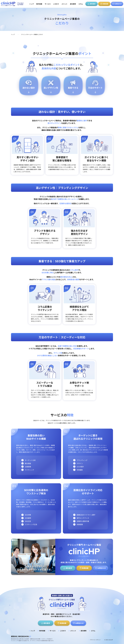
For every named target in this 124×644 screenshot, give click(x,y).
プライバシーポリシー (95, 640)
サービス (48, 4)
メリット (64, 4)
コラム (81, 4)
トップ (32, 4)
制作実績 (39, 4)
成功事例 (73, 4)
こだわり (56, 4)
